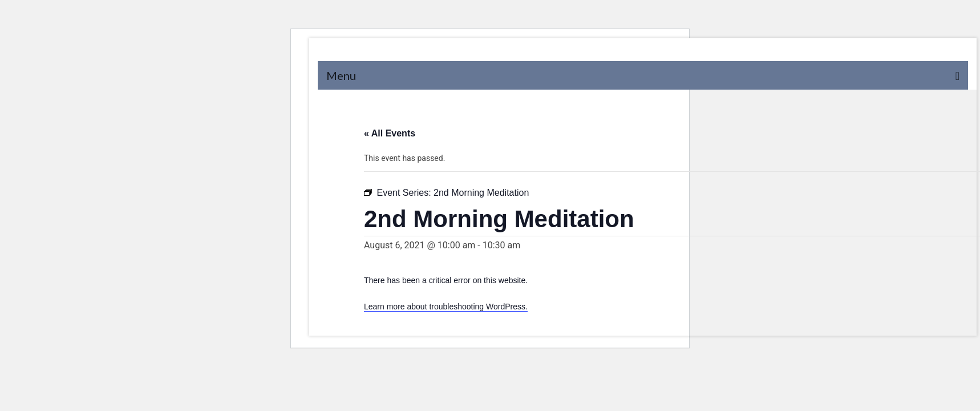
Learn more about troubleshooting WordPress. (446, 307)
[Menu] (643, 75)
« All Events (390, 133)
